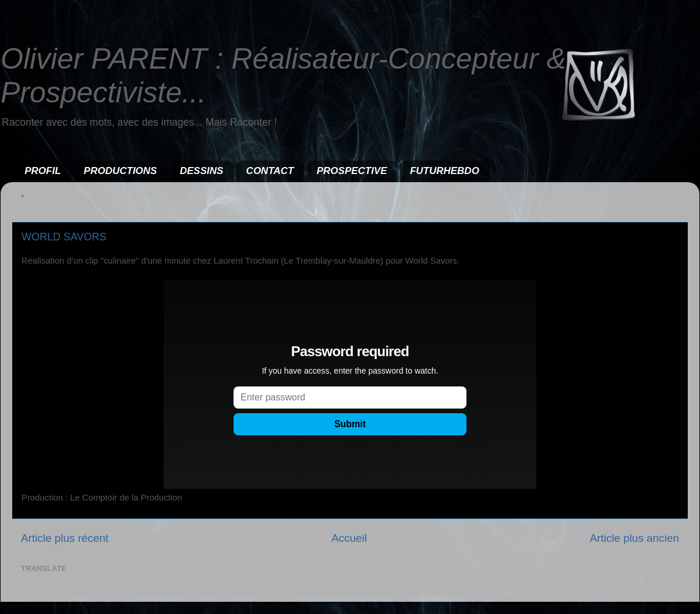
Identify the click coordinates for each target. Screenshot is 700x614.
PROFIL (43, 171)
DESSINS (202, 171)
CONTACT (270, 171)
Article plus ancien (634, 538)
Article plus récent (65, 538)
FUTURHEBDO (445, 171)
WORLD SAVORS (64, 237)
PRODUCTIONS (121, 171)
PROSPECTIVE (352, 171)
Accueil (349, 538)
